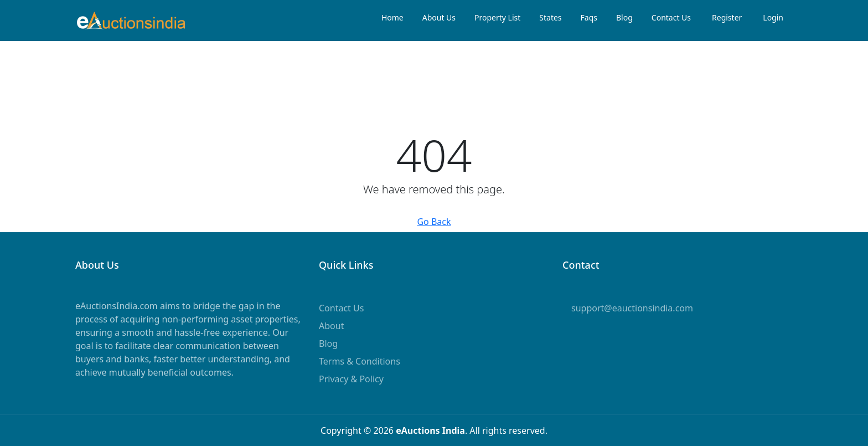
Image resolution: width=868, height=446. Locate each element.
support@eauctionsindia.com (632, 308)
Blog (624, 17)
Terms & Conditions (360, 361)
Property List (497, 17)
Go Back (434, 222)
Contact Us (671, 17)
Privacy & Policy (351, 379)
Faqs (589, 17)
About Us (439, 17)
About (331, 326)
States (550, 17)
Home (392, 17)
